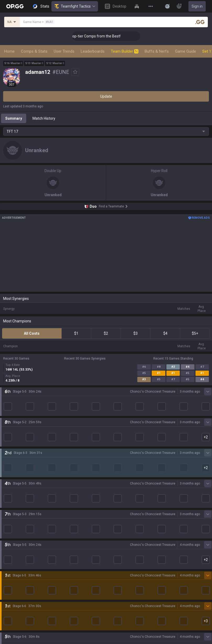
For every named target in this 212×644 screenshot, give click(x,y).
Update (106, 96)
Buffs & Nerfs (157, 51)
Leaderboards (93, 51)
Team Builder (125, 51)
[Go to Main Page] (15, 6)
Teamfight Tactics (75, 6)
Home (9, 51)
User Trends (64, 51)
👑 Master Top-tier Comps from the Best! (104, 36)
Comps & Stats (34, 51)
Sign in (197, 6)
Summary (14, 118)
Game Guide (186, 51)
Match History (44, 118)
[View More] (151, 6)
